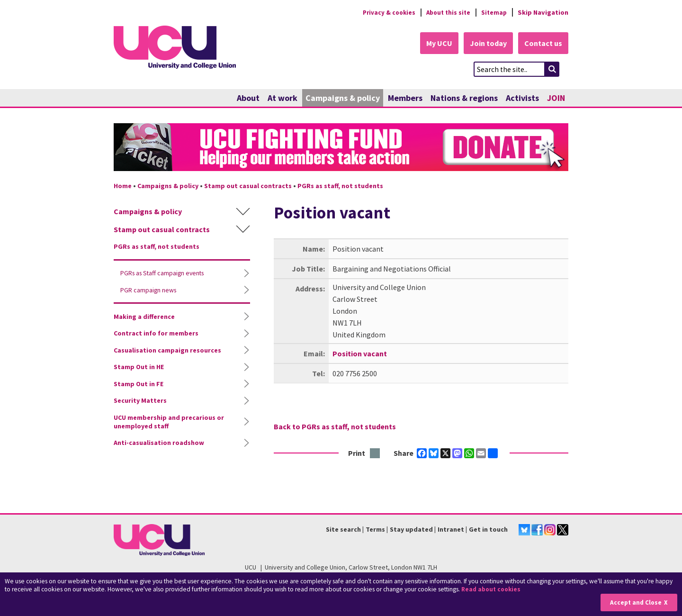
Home (123, 186)
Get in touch (488, 530)
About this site (445, 12)
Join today (486, 44)
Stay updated (411, 530)
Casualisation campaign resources (167, 351)
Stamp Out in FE (139, 384)
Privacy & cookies (383, 12)
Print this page (375, 454)
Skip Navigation (543, 12)
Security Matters (140, 401)
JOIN (556, 98)
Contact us (543, 44)
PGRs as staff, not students (340, 186)
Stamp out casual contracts (248, 186)
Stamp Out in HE (139, 367)
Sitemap (493, 12)
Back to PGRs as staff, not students (335, 426)
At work (283, 98)
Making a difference (144, 317)
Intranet (451, 530)
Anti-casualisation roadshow (159, 443)
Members (405, 98)
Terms (375, 530)
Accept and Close (635, 602)
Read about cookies (492, 590)
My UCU (435, 44)
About (248, 98)
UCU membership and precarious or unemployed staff (169, 422)
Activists (522, 98)
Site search (343, 530)
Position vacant (360, 353)
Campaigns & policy (343, 98)
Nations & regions (464, 98)
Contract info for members (156, 334)
